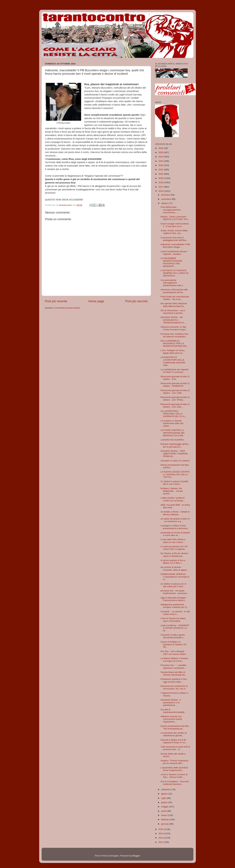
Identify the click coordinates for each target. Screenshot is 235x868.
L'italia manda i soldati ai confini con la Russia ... (173, 499)
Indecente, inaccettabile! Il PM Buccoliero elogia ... (175, 246)
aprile (164, 811)
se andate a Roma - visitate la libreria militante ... (175, 513)
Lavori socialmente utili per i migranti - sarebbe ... (174, 253)
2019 (161, 178)
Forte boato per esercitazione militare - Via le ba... (175, 298)
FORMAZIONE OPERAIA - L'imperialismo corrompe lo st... (175, 577)
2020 (161, 174)
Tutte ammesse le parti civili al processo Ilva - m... (175, 748)
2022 (161, 165)
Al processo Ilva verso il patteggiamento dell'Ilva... (174, 239)
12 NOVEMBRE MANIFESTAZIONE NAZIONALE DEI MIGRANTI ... (171, 262)
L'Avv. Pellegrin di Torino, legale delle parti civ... (173, 352)
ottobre (165, 203)
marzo (164, 815)
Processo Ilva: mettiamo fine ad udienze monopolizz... (174, 335)
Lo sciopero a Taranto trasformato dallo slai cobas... (172, 423)
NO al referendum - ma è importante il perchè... (173, 312)
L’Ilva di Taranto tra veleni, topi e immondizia (173, 620)
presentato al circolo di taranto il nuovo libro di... (175, 534)
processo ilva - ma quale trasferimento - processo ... (175, 592)
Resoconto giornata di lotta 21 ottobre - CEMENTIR (175, 385)
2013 (161, 838)
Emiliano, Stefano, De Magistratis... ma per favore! (172, 491)
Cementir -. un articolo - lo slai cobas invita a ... (175, 613)
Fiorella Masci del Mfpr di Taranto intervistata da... (174, 674)
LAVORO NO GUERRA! (172, 440)
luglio (164, 798)
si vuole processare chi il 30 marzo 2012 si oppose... (174, 548)
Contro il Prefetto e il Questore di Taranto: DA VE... (174, 644)
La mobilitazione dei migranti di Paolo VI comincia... (175, 371)
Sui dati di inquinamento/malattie (173, 711)
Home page (96, 301)
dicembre (166, 195)
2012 (161, 842)
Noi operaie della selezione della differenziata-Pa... (174, 305)
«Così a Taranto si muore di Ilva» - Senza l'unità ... (174, 776)
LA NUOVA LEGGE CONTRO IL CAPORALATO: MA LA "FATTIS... (175, 474)
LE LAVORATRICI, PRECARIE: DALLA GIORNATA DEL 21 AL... (174, 414)
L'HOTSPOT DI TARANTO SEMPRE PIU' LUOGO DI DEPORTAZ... (175, 273)
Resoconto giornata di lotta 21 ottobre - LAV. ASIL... (175, 406)
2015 (161, 829)
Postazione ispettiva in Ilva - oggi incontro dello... (174, 680)
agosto (165, 794)
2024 (161, 157)
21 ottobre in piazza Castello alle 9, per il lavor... (174, 483)
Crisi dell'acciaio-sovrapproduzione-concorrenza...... (171, 210)
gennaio (165, 824)
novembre (166, 199)
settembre (166, 789)
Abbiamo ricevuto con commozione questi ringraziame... (171, 719)
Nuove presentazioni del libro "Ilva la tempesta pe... (175, 727)
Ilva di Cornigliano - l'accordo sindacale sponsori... (175, 783)
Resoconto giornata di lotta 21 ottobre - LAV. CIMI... (175, 392)
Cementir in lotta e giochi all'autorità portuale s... (173, 636)
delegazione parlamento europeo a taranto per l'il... (175, 606)
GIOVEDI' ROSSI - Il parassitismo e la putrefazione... (171, 703)
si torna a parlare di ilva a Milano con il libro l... (173, 562)
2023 (161, 161)
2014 (161, 834)
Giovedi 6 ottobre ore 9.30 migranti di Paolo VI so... (174, 741)
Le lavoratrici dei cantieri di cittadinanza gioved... (174, 734)
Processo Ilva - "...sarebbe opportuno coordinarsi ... (174, 666)
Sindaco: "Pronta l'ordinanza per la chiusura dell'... (174, 762)
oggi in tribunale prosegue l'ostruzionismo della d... (174, 599)
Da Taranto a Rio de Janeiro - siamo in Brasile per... (175, 555)
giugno (165, 802)
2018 (161, 182)
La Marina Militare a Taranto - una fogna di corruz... (175, 660)
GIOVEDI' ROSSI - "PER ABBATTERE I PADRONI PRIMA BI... (174, 454)
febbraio (165, 819)
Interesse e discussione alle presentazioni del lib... (174, 291)
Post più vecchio (136, 301)
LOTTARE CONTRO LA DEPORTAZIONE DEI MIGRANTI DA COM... (173, 433)
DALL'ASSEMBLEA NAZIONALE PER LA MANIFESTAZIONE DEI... (174, 343)
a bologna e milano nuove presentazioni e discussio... (175, 527)
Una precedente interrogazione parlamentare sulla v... (173, 283)
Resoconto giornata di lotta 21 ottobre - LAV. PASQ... (175, 399)
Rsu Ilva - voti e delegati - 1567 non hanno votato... (174, 653)
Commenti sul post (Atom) (67, 308)
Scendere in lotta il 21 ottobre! (175, 461)
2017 (161, 187)
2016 (161, 191)
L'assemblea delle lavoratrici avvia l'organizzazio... (174, 769)
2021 (161, 170)
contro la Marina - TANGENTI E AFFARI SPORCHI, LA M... (175, 628)
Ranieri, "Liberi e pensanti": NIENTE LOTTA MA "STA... (175, 218)
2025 (161, 152)
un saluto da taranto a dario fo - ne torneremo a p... (175, 520)
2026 (161, 148)
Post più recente (56, 301)
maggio (165, 807)
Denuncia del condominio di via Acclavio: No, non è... (174, 687)
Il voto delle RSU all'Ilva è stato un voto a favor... (173, 541)
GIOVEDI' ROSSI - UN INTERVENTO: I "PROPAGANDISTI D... (173, 320)
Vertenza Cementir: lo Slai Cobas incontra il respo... (174, 328)
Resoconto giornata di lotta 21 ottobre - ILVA (175, 378)
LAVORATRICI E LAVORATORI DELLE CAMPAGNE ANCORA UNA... (173, 361)
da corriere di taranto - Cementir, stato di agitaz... (175, 568)
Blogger (136, 856)
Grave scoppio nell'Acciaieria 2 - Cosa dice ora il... (175, 225)
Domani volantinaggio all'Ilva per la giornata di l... (175, 445)
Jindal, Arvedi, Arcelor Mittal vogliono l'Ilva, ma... (174, 232)
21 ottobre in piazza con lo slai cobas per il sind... (173, 585)
